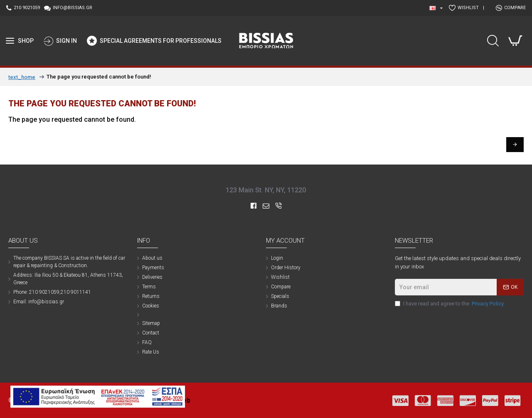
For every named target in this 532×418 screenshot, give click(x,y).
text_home (22, 77)
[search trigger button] (493, 41)
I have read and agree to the (450, 304)
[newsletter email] (459, 287)
